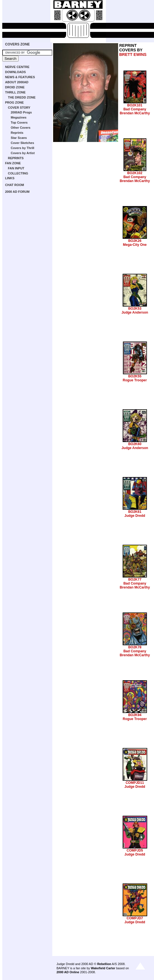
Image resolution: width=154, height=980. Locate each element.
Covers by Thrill (22, 148)
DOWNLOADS (15, 72)
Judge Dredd (135, 516)
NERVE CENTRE (17, 67)
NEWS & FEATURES (20, 77)
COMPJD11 (135, 783)
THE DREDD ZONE (22, 97)
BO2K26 (135, 241)
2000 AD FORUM (17, 192)
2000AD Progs (21, 112)
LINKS (10, 178)
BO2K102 (135, 173)
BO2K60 (135, 444)
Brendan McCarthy (135, 113)
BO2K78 (135, 647)
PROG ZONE (14, 102)
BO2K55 (135, 376)
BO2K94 (135, 715)
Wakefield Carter (103, 968)
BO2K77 (135, 579)
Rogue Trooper (135, 380)
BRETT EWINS (133, 54)
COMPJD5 (135, 850)
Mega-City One (135, 245)
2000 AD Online (68, 972)
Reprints (17, 133)
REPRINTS (16, 158)
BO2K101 (135, 105)
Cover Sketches (22, 143)
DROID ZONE (15, 87)
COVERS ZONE (17, 44)
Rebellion (104, 964)
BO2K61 (135, 512)
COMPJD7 (135, 918)
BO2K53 (135, 309)
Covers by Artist (23, 153)
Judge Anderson (135, 312)
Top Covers (19, 123)
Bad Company (135, 109)
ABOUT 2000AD (17, 82)
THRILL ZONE (15, 92)
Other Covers (21, 128)
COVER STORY (19, 108)
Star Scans (19, 138)
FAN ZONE (13, 163)
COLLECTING (18, 173)
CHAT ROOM (15, 185)
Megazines (19, 117)
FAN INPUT (16, 168)
